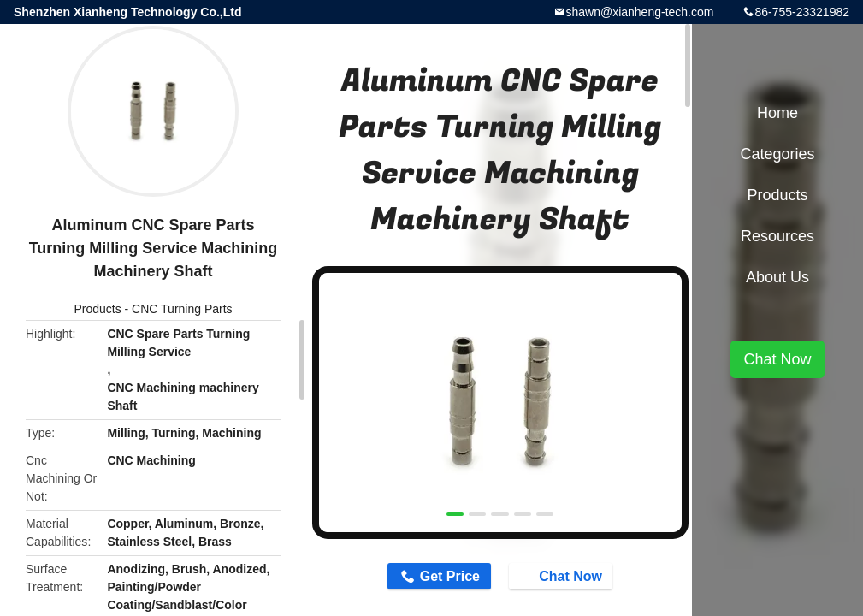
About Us (777, 277)
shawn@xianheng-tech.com (639, 12)
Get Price (450, 576)
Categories (777, 154)
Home (777, 113)
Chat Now (562, 575)
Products (97, 309)
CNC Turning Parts (182, 309)
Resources (777, 236)
